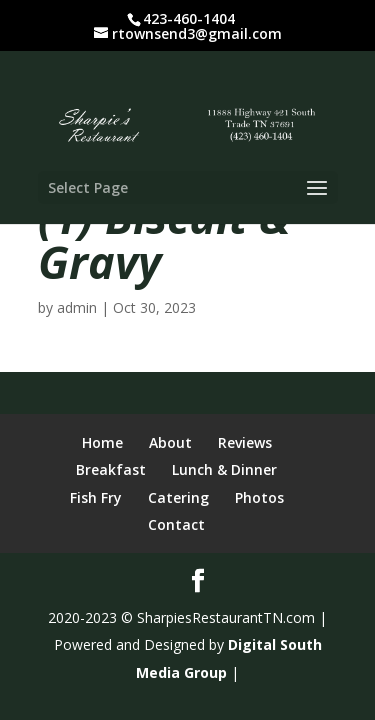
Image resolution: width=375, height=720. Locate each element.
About (170, 442)
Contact (176, 524)
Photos (259, 497)
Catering (178, 497)
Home (102, 442)
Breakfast (111, 469)
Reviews (245, 442)
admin (77, 307)
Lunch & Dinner (224, 469)
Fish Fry (96, 497)
